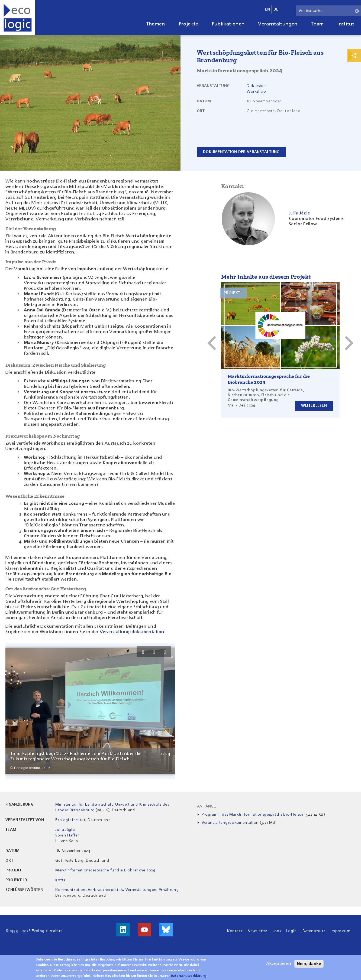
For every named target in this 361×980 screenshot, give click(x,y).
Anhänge (207, 806)
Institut (346, 24)
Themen (156, 24)
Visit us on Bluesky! (166, 930)
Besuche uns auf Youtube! (144, 930)
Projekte (188, 24)
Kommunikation (70, 890)
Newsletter (257, 931)
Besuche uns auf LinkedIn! (123, 930)
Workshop (256, 92)
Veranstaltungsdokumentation (132, 632)
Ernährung (169, 890)
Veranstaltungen (278, 24)
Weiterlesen (314, 406)
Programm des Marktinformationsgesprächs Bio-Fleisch (252, 815)
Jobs (277, 931)
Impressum (340, 931)
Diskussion (256, 86)
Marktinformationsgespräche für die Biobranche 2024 (105, 870)
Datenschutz (314, 931)
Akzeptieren (279, 964)
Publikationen (228, 24)
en (268, 9)
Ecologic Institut (70, 820)
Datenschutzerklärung (188, 976)
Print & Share (354, 56)
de (276, 9)
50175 (60, 880)
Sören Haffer (67, 835)
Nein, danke (309, 964)
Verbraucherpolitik (105, 890)
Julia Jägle (65, 830)
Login (292, 931)
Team (317, 24)
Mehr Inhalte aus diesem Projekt (266, 277)
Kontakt (235, 931)
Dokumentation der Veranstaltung (241, 152)
